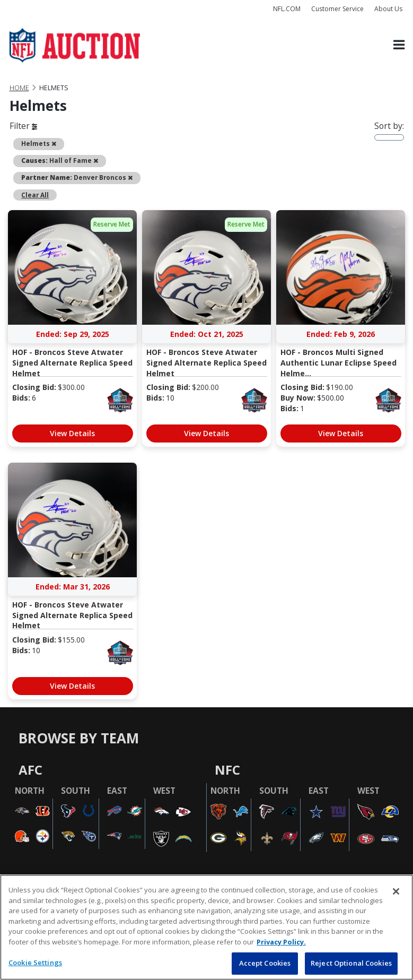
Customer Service (337, 9)
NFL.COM (287, 9)
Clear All (35, 195)
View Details (72, 433)
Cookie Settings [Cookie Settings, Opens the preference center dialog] (35, 962)
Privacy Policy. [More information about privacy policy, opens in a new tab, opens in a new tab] (281, 942)
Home (19, 88)
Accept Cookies (265, 963)
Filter (23, 126)
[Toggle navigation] (399, 45)
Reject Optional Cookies (351, 963)
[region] (206, 927)
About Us (388, 9)
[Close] (396, 891)
